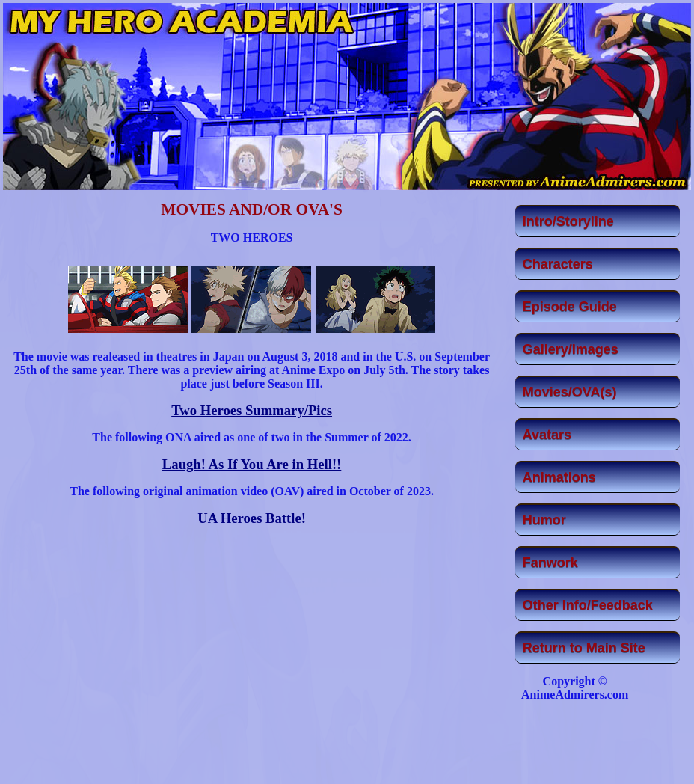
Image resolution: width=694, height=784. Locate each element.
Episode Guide (570, 307)
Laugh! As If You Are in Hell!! (252, 464)
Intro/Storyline (568, 221)
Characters (558, 264)
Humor (544, 520)
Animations (559, 477)
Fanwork (550, 563)
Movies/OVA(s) (570, 392)
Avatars (547, 435)
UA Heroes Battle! (252, 518)
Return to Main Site (584, 648)
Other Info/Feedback (588, 605)
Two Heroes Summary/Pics (252, 410)
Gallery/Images (571, 349)
